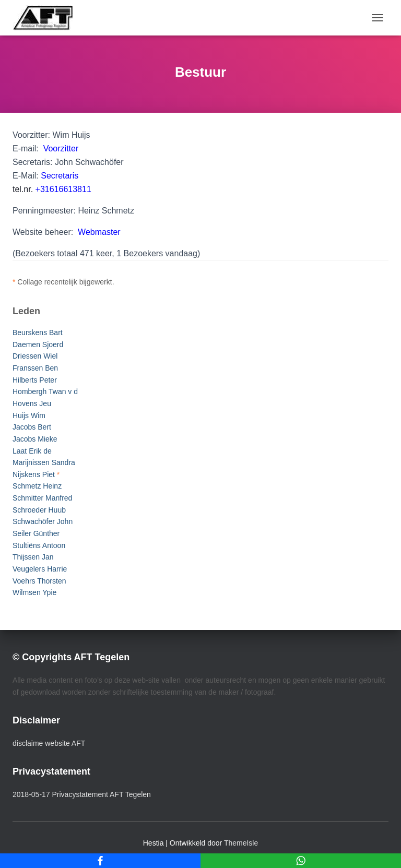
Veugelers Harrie (40, 569)
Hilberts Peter (35, 380)
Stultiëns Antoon (39, 545)
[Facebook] (100, 861)
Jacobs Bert (32, 427)
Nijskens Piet (34, 474)
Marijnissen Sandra (44, 462)
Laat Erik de (32, 451)
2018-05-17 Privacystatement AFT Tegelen (82, 794)
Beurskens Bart (38, 332)
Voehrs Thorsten (39, 581)
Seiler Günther (36, 533)
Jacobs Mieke (35, 439)
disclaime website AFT (49, 743)
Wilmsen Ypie (34, 592)
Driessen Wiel (35, 356)
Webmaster (99, 232)
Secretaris (60, 176)
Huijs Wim (29, 415)
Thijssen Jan (33, 557)
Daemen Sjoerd (38, 344)
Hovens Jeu (32, 403)
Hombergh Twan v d (45, 391)
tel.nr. (52, 189)
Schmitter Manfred (42, 498)
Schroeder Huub (39, 510)
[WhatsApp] (301, 861)
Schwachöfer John (43, 521)
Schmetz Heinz (37, 486)
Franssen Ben (35, 368)
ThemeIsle (241, 843)
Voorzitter (61, 148)
